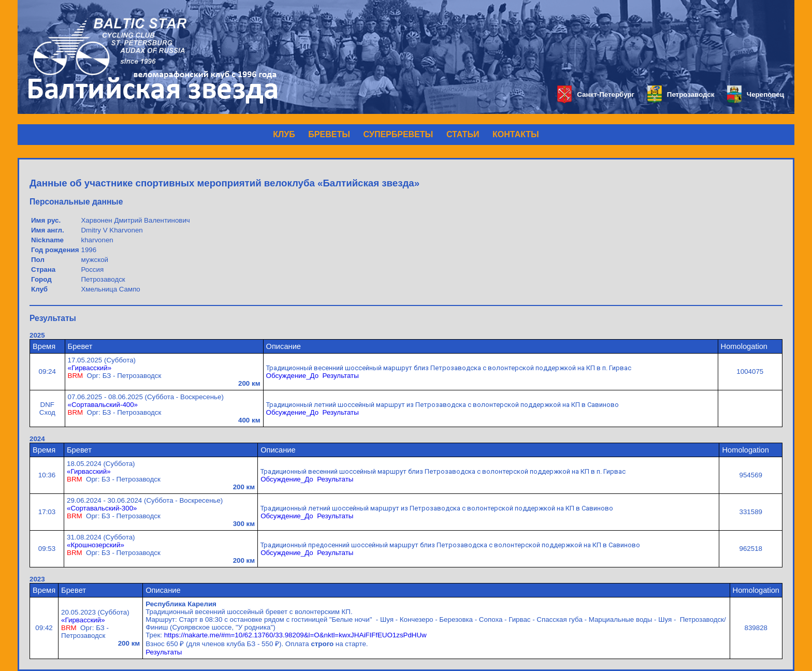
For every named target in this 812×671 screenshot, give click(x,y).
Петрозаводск (681, 94)
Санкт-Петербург (596, 94)
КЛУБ (284, 134)
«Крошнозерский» (96, 545)
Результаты (341, 376)
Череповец (756, 94)
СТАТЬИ (463, 134)
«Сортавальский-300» (102, 508)
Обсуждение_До (293, 376)
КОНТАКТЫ (516, 134)
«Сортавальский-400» (103, 405)
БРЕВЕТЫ (329, 134)
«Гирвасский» (90, 368)
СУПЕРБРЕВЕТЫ (398, 134)
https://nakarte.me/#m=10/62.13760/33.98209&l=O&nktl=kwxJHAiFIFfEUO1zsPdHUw (295, 635)
